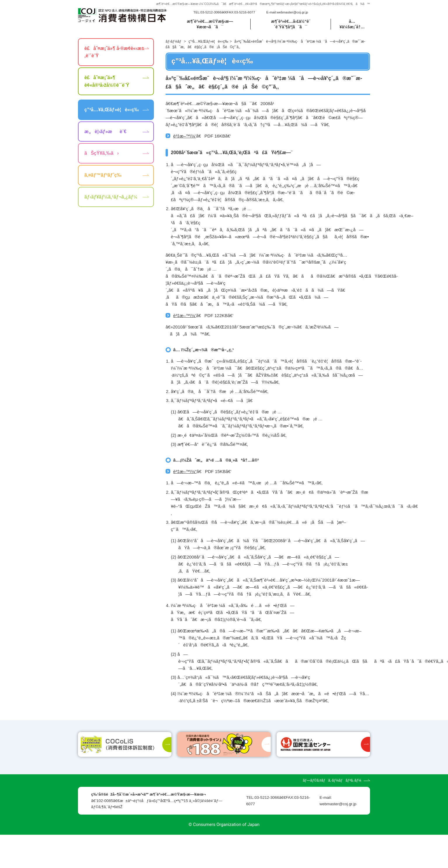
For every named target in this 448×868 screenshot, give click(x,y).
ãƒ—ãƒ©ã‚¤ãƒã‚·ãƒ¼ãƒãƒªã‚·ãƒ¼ (332, 814)
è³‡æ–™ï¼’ (185, 315)
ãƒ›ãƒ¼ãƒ (174, 41)
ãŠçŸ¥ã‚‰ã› (102, 153)
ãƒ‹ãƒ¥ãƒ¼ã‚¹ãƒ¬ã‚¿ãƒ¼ (111, 197)
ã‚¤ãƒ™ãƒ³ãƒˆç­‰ (103, 175)
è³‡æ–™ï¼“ (185, 471)
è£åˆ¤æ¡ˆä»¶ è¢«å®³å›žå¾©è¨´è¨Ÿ (107, 81)
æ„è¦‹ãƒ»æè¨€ (105, 132)
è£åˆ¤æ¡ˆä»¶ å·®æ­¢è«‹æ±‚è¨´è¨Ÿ (114, 52)
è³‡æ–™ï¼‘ (185, 136)
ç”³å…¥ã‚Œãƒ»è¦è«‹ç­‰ (209, 41)
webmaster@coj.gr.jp (292, 12)
